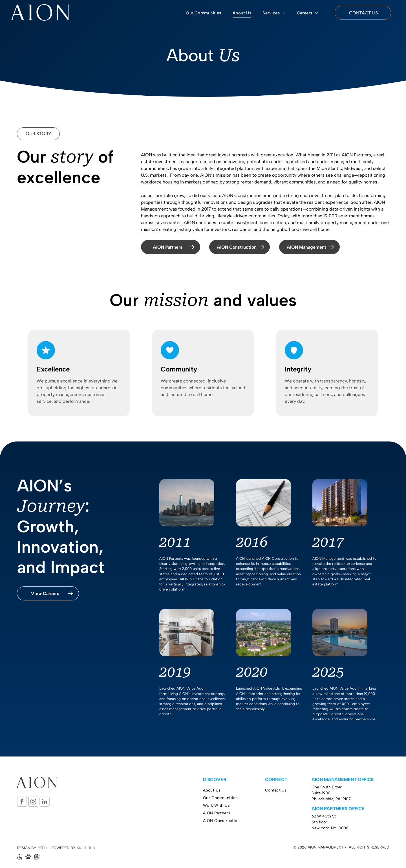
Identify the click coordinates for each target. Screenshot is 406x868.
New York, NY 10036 (330, 828)
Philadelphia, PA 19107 (331, 799)
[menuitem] (204, 13)
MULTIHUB (86, 848)
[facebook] (22, 802)
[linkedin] (45, 802)
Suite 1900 (321, 793)
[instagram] (33, 802)
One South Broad (327, 787)
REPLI (42, 848)
